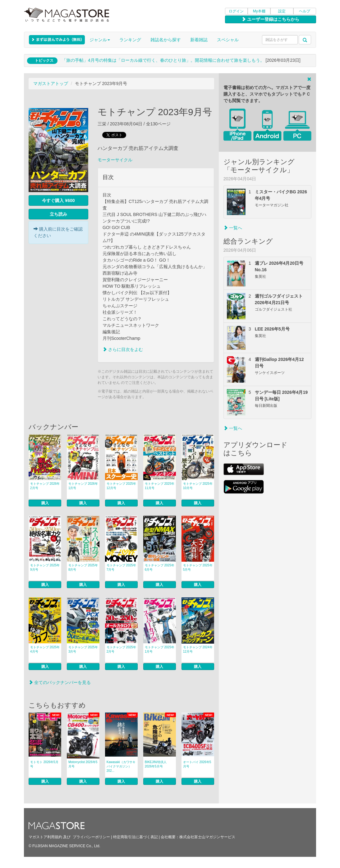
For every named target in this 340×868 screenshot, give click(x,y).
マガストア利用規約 (45, 837)
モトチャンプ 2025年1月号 (160, 649)
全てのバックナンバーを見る (60, 682)
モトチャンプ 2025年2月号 (121, 649)
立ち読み (58, 214)
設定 (282, 11)
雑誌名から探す (166, 40)
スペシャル (228, 40)
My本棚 (259, 11)
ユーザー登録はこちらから (270, 19)
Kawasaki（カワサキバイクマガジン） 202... (121, 766)
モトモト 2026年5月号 (44, 764)
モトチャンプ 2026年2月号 (45, 486)
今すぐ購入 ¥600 (58, 200)
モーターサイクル (115, 160)
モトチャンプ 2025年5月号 (198, 567)
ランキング (130, 40)
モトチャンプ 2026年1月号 (83, 486)
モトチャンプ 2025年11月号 (160, 486)
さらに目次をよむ (123, 349)
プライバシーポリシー (91, 837)
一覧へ (233, 228)
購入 (45, 503)
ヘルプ (305, 11)
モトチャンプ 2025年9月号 (45, 567)
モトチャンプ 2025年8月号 (83, 567)
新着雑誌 (199, 40)
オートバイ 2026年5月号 (197, 764)
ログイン (236, 11)
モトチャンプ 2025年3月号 (83, 649)
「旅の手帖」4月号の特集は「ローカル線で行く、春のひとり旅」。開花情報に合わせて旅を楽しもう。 (163, 60)
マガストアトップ (51, 83)
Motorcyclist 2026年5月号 (83, 764)
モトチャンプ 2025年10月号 (198, 486)
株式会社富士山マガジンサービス (207, 837)
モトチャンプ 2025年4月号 (45, 649)
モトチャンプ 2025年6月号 (160, 567)
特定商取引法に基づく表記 (136, 837)
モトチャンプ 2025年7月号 (121, 567)
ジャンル (100, 40)
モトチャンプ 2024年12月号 (198, 649)
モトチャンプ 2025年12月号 (121, 486)
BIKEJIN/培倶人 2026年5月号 (156, 764)
